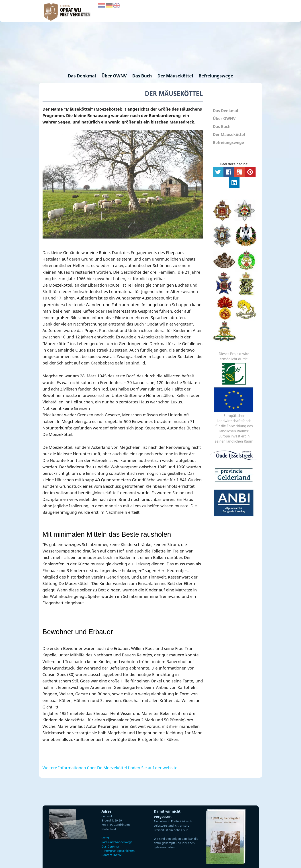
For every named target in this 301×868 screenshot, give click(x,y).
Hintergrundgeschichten (118, 851)
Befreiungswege (216, 76)
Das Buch (143, 76)
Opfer (105, 838)
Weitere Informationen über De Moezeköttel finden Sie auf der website (110, 768)
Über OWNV (115, 76)
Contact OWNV (112, 855)
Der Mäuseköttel (176, 76)
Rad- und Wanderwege (117, 842)
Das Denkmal (82, 76)
